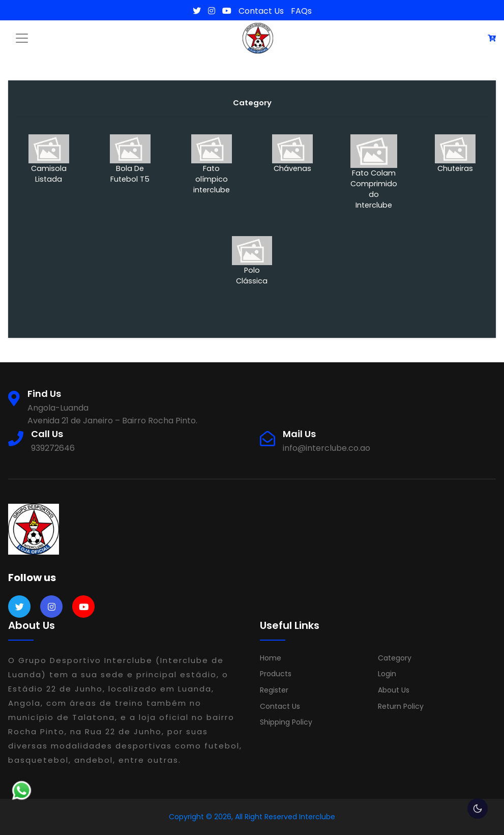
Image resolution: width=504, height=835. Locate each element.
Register (274, 690)
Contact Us (261, 11)
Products (276, 674)
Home (271, 658)
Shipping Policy (286, 722)
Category (395, 658)
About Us (394, 690)
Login (387, 674)
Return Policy (401, 706)
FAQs (301, 11)
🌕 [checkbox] (478, 809)
